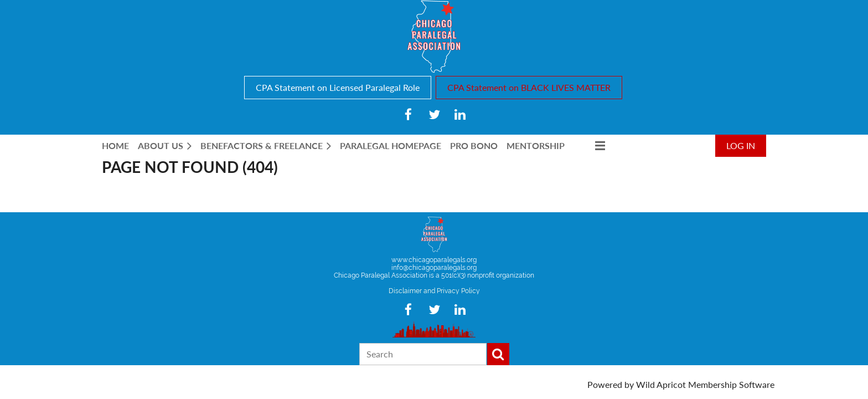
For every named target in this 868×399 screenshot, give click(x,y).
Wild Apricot (661, 384)
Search (498, 354)
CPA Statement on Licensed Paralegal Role (338, 87)
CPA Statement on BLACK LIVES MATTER (529, 87)
